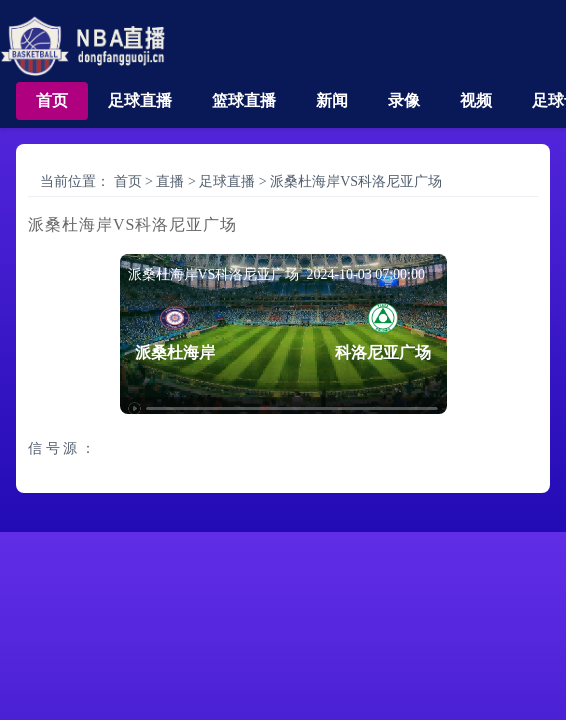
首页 (52, 100)
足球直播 (140, 100)
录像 (404, 100)
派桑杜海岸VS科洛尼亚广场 (356, 181)
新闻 (332, 100)
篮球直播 (244, 100)
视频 (476, 100)
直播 (170, 181)
